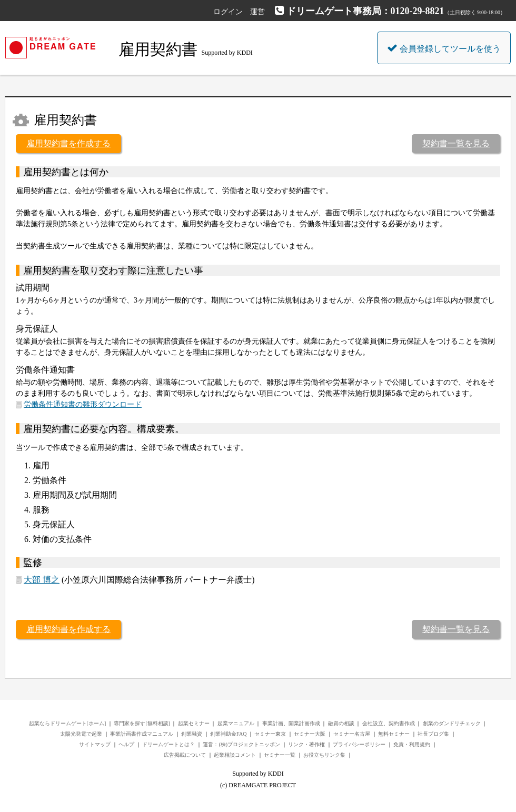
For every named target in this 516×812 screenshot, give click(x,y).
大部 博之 (42, 580)
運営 (257, 12)
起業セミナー (194, 723)
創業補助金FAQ (228, 734)
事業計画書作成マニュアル (142, 734)
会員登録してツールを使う (444, 48)
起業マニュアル (236, 723)
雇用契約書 (158, 49)
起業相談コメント (235, 755)
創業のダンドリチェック (452, 723)
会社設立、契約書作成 (389, 723)
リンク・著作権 (306, 744)
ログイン (228, 12)
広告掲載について (185, 755)
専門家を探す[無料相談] (142, 723)
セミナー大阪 (310, 734)
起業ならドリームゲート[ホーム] (68, 723)
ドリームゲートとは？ (168, 744)
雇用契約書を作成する (68, 143)
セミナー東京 (270, 734)
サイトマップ (95, 744)
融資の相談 (341, 723)
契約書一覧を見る (456, 143)
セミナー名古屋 (352, 734)
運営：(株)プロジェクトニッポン (241, 744)
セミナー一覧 (280, 755)
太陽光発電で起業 (81, 734)
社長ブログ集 (433, 734)
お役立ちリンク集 (324, 755)
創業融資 (192, 734)
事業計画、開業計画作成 (291, 723)
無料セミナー (394, 734)
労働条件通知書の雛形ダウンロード (83, 404)
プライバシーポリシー (359, 744)
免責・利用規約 (412, 744)
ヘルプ (126, 744)
